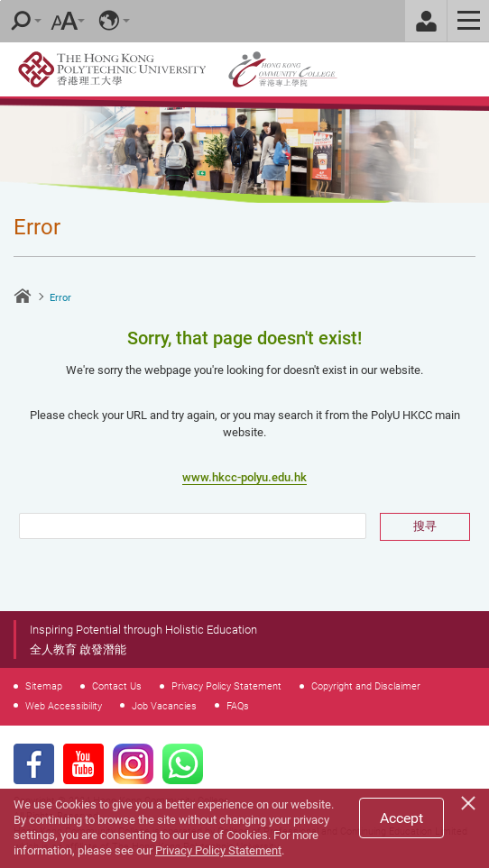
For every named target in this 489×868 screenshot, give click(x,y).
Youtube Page (83, 764)
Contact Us (117, 686)
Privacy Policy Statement (226, 686)
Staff (426, 21)
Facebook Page (34, 764)
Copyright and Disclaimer (366, 686)
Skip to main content (0, 0)
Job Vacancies (164, 706)
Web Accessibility (64, 706)
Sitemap (44, 686)
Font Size (64, 21)
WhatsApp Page (183, 764)
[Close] (471, 800)
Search (21, 21)
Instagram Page (133, 764)
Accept (401, 818)
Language (109, 21)
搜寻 (425, 526)
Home (23, 296)
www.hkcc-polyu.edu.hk (244, 477)
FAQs (238, 706)
